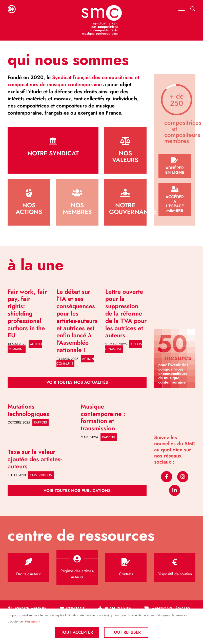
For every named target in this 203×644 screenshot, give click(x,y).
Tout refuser (126, 632)
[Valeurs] (125, 150)
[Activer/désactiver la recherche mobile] (193, 9)
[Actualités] (77, 382)
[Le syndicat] (53, 150)
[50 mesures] (175, 331)
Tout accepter (77, 632)
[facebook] (167, 477)
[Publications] (77, 491)
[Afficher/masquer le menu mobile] (181, 9)
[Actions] (29, 202)
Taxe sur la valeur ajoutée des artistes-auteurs (35, 459)
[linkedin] (175, 490)
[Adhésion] (175, 166)
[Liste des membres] (77, 202)
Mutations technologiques (28, 410)
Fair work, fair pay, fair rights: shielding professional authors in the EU (27, 314)
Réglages (32, 621)
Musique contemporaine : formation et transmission (103, 417)
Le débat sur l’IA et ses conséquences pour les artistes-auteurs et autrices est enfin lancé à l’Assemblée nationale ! (77, 321)
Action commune (25, 347)
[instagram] (183, 477)
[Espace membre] (175, 199)
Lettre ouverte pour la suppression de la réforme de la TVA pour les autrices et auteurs (126, 314)
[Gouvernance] (125, 202)
